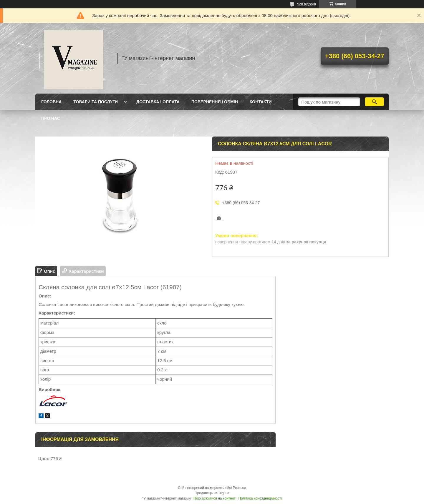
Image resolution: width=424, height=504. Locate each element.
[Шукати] (374, 102)
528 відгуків (307, 4)
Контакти (261, 102)
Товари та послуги (96, 102)
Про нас (51, 118)
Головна (51, 102)
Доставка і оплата (158, 102)
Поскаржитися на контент (214, 498)
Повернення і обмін (215, 102)
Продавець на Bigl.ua (212, 493)
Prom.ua (240, 488)
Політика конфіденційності (260, 498)
